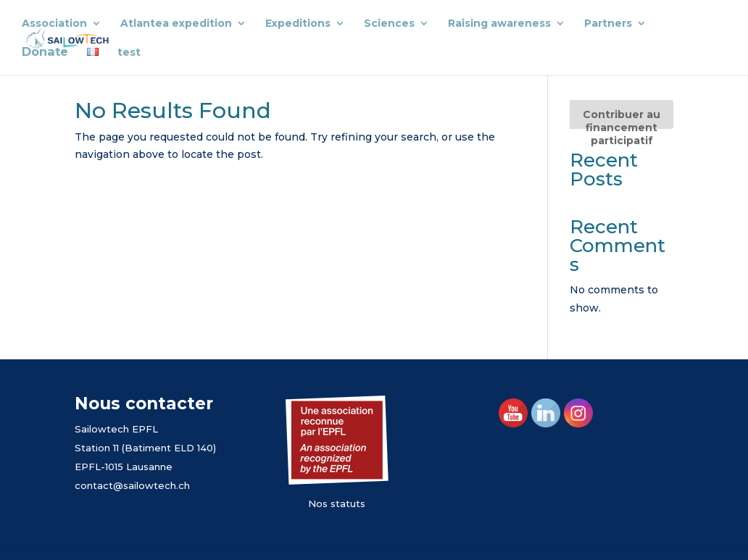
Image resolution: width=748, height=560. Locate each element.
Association (54, 24)
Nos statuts (337, 503)
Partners (608, 24)
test (129, 53)
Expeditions (298, 24)
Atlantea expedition (176, 24)
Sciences (389, 24)
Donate (45, 53)
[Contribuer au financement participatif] (621, 114)
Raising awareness (499, 24)
